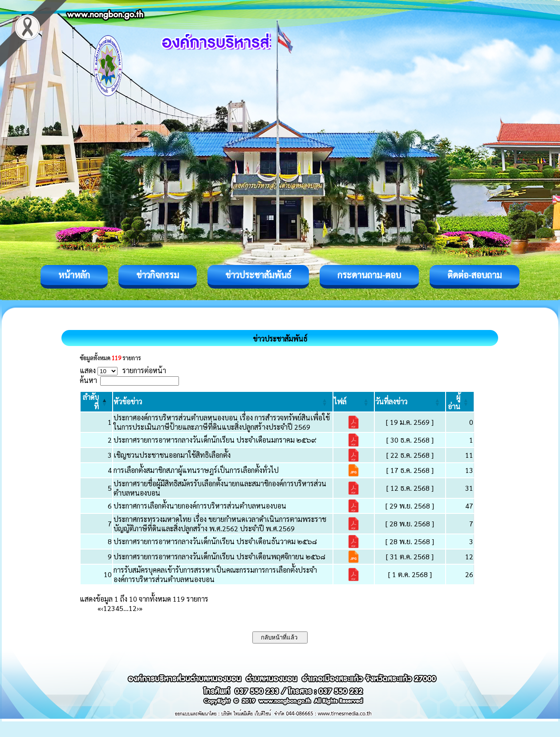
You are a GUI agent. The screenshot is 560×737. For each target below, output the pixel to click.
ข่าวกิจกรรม (158, 275)
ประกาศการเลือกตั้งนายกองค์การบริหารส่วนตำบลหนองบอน (200, 506)
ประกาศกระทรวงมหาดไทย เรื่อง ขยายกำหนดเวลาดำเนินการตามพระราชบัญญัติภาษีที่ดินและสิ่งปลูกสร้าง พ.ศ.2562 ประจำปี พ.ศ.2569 (220, 524)
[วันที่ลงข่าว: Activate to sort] (410, 402)
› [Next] (138, 608)
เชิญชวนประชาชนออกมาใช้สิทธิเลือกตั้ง (172, 455)
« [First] (99, 608)
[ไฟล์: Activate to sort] (354, 402)
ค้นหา (88, 380)
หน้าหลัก (74, 275)
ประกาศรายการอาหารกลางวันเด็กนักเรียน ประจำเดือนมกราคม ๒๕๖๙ (215, 440)
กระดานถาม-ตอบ (369, 275)
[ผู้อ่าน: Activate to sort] (460, 402)
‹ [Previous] (102, 608)
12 (133, 608)
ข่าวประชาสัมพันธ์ (258, 275)
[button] (128, 401)
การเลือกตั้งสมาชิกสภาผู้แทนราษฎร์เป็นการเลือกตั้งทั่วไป (196, 470)
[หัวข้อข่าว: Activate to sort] (223, 402)
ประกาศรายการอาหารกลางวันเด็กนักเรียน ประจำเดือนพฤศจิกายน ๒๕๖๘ (219, 556)
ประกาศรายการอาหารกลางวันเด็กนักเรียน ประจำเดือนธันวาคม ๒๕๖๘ (215, 541)
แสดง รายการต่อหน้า (123, 370)
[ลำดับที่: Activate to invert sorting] (96, 402)
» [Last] (141, 608)
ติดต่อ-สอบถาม (475, 275)
